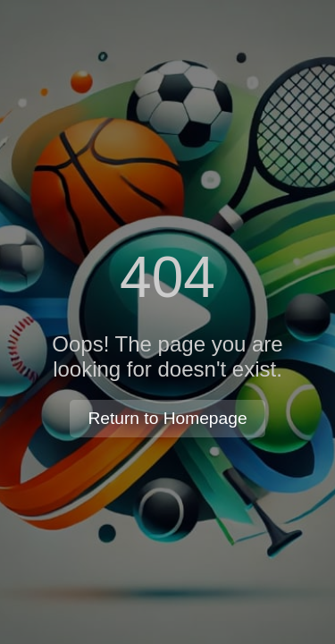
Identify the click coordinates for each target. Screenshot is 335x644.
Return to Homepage (167, 418)
